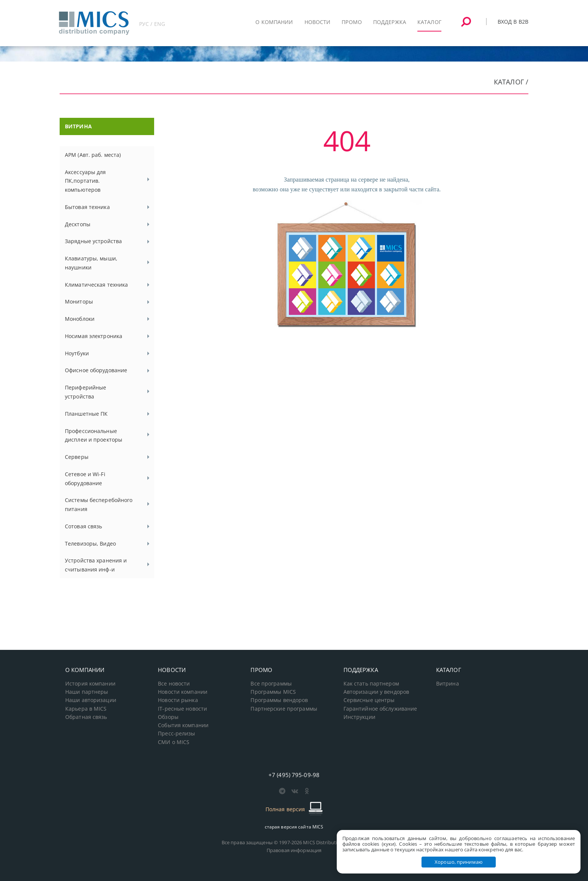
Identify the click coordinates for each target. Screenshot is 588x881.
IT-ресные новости (182, 709)
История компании (90, 684)
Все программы (271, 684)
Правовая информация (294, 850)
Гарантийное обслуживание (380, 709)
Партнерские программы (284, 709)
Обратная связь (86, 717)
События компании (183, 725)
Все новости (174, 684)
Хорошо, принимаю (459, 862)
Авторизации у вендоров (376, 692)
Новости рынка (178, 700)
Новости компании (183, 692)
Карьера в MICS (86, 709)
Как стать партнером (371, 684)
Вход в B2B (513, 22)
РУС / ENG (152, 24)
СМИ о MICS (174, 742)
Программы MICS (273, 692)
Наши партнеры (87, 692)
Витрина (448, 684)
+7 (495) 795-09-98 (294, 775)
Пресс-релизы (176, 734)
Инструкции (359, 717)
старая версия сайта (294, 827)
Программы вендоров (279, 700)
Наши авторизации (91, 700)
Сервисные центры (369, 700)
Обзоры (168, 717)
